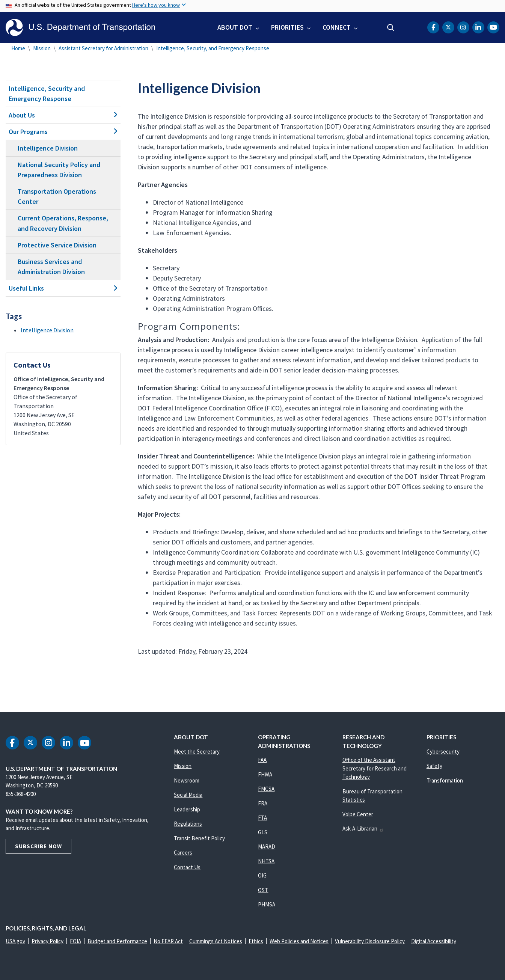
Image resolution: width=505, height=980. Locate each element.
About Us (63, 115)
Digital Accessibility (434, 941)
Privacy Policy (47, 941)
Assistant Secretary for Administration (103, 48)
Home (18, 48)
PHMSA (267, 904)
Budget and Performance (117, 941)
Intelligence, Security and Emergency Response (47, 93)
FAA (262, 760)
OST (263, 890)
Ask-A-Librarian (363, 828)
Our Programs (63, 132)
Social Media (188, 795)
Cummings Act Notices (216, 941)
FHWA (265, 774)
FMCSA (266, 789)
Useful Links (63, 288)
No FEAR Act (168, 941)
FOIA (75, 941)
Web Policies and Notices (299, 941)
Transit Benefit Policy (199, 838)
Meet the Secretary (197, 752)
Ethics (256, 941)
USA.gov (15, 941)
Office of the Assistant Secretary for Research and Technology (375, 768)
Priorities (287, 27)
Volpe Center (358, 814)
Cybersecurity (443, 752)
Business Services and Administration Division (51, 267)
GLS (263, 832)
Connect (337, 27)
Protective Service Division (57, 245)
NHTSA (266, 861)
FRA (263, 803)
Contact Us (187, 867)
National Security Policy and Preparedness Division (59, 170)
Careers (183, 853)
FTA (262, 818)
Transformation (445, 780)
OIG (262, 875)
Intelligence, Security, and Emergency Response (213, 48)
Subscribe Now (38, 846)
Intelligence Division (48, 148)
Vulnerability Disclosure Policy (370, 941)
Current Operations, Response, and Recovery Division (63, 223)
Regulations (188, 824)
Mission (42, 48)
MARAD (267, 847)
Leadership (187, 809)
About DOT (235, 27)
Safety (434, 766)
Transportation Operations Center (57, 196)
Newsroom (187, 780)
